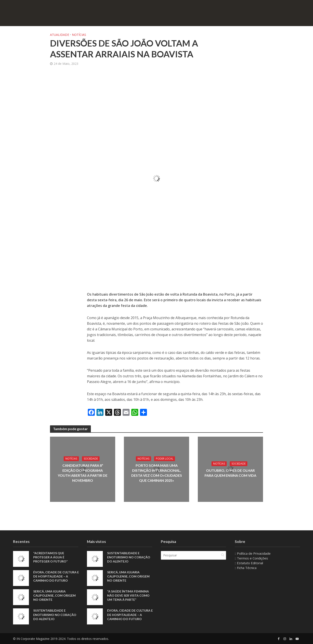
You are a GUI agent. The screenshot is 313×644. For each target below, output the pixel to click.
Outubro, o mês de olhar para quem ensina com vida (230, 473)
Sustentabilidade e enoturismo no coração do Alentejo (55, 615)
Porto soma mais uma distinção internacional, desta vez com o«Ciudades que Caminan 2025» (157, 473)
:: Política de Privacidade (253, 553)
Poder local (165, 458)
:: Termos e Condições (251, 558)
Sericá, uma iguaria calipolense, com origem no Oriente (54, 595)
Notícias (79, 35)
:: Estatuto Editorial (249, 563)
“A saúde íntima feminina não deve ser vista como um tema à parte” (128, 595)
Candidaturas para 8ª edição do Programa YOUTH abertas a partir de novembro (83, 473)
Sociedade (91, 458)
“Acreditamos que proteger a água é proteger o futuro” (50, 557)
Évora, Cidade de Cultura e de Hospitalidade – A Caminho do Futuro (56, 576)
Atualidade (60, 35)
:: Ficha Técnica (246, 568)
